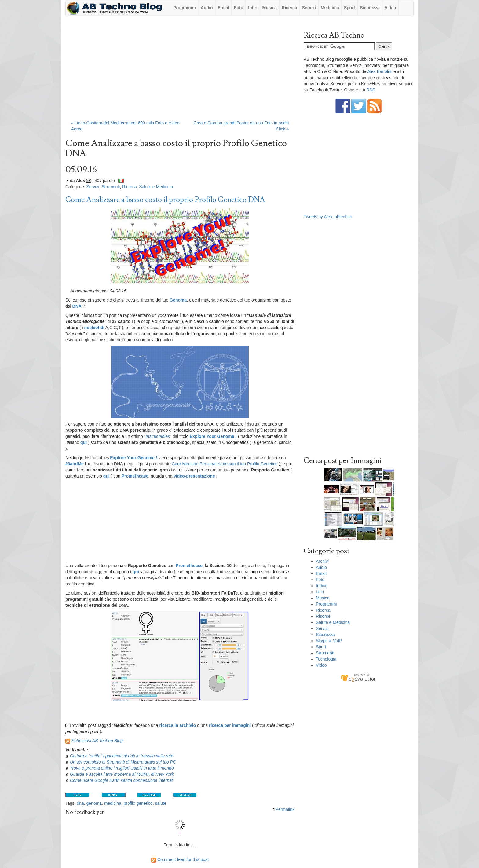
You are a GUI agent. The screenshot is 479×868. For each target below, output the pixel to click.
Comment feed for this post (180, 859)
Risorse (323, 616)
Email (223, 8)
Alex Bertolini (380, 71)
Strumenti (111, 187)
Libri (253, 8)
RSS (371, 90)
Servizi (309, 8)
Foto (239, 8)
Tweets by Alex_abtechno (328, 217)
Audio (207, 8)
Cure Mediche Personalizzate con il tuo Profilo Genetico (225, 464)
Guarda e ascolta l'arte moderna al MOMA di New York (122, 774)
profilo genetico (138, 803)
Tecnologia (326, 659)
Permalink (283, 809)
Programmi (185, 8)
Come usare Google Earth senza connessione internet (121, 780)
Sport (350, 8)
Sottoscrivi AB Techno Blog (97, 741)
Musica (270, 8)
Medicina (330, 8)
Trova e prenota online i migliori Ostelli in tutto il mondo (122, 768)
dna (80, 803)
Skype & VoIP (329, 641)
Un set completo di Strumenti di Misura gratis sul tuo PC (123, 762)
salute (161, 803)
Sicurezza (370, 8)
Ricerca (289, 8)
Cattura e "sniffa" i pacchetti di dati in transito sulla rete (122, 756)
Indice (322, 586)
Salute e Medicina (156, 187)
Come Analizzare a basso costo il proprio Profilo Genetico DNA (165, 200)
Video (390, 8)
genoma (94, 803)
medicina (113, 803)
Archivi (322, 561)
